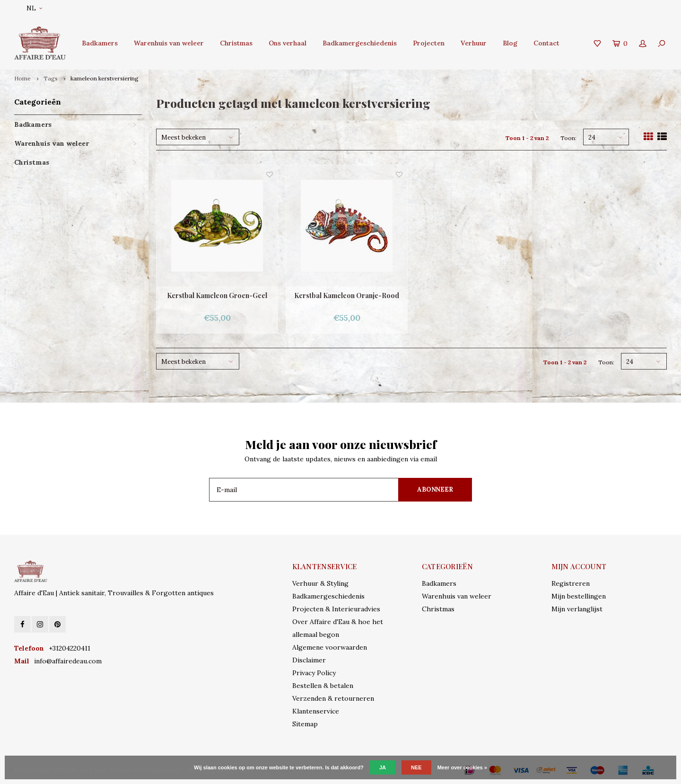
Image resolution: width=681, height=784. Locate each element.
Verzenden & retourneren (333, 698)
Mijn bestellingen (579, 596)
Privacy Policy (314, 673)
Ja (383, 767)
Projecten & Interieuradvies (336, 609)
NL (34, 8)
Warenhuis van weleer (169, 43)
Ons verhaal (288, 43)
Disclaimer (309, 660)
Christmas (236, 43)
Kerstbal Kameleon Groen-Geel (217, 295)
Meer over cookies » (462, 767)
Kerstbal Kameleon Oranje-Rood (347, 295)
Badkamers (100, 43)
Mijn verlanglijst (577, 609)
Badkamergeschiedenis (360, 43)
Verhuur (474, 43)
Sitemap (305, 724)
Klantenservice (316, 711)
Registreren (571, 583)
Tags (51, 78)
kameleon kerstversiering (105, 78)
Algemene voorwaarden (330, 647)
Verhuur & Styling (320, 583)
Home (22, 78)
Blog (510, 43)
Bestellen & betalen (323, 686)
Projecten (429, 43)
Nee (416, 767)
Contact (546, 43)
